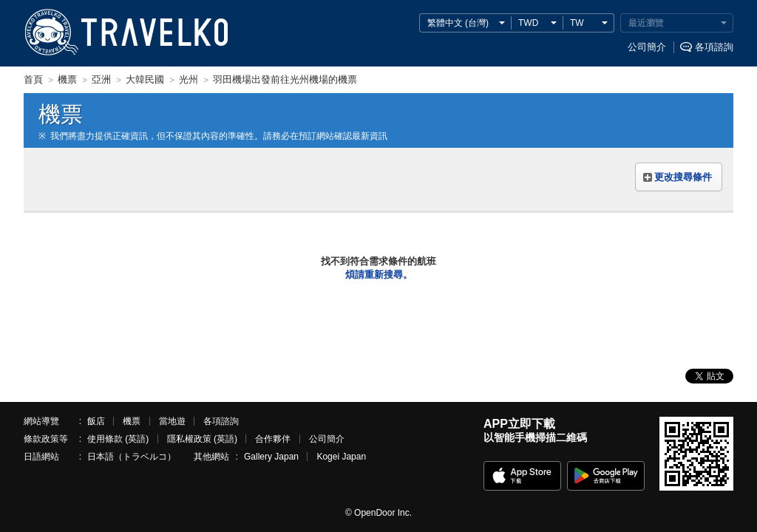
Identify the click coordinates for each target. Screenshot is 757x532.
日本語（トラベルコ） (132, 457)
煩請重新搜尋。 (379, 274)
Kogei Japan (341, 457)
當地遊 (172, 421)
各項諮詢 (714, 47)
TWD (528, 23)
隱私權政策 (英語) (202, 439)
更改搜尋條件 (683, 177)
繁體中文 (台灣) (458, 23)
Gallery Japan (271, 457)
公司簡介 (647, 47)
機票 (132, 421)
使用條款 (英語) (118, 439)
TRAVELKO (51, 33)
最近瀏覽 (646, 23)
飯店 (96, 421)
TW (577, 23)
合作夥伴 (273, 439)
